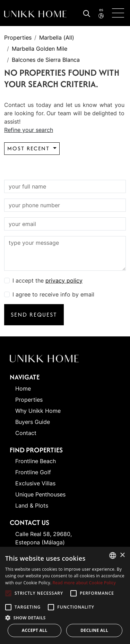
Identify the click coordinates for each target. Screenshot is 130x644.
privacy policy (64, 281)
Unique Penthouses (40, 494)
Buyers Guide (33, 422)
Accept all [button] (35, 630)
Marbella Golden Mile (40, 49)
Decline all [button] (94, 630)
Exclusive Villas (35, 483)
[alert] (65, 595)
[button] (65, 618)
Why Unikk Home (38, 411)
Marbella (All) (57, 37)
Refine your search (29, 130)
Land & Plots (32, 505)
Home (23, 388)
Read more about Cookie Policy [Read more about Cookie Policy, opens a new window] (84, 583)
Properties (18, 37)
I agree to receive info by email (53, 294)
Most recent (29, 148)
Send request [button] (34, 315)
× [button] (122, 555)
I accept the (47, 281)
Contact (26, 433)
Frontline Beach (36, 461)
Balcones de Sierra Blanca (46, 60)
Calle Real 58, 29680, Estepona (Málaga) (44, 538)
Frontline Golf (33, 472)
